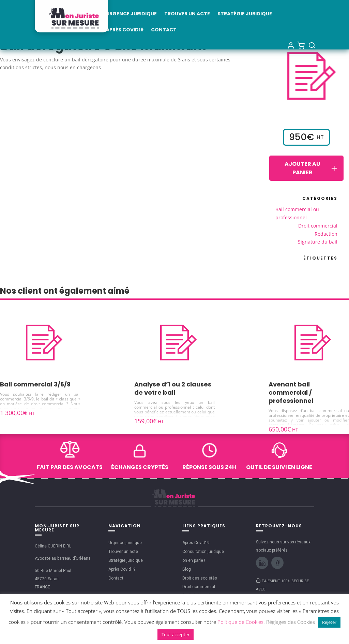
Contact (164, 30)
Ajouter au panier (311, 168)
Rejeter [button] (329, 622)
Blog (187, 569)
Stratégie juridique (245, 14)
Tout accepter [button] (176, 634)
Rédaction (326, 234)
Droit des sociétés (200, 578)
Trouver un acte (187, 14)
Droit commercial (318, 226)
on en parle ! (194, 560)
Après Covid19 (125, 30)
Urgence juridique (131, 14)
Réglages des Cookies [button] (291, 622)
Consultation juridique (203, 552)
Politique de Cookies (240, 622)
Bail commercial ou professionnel (297, 213)
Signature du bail (318, 242)
